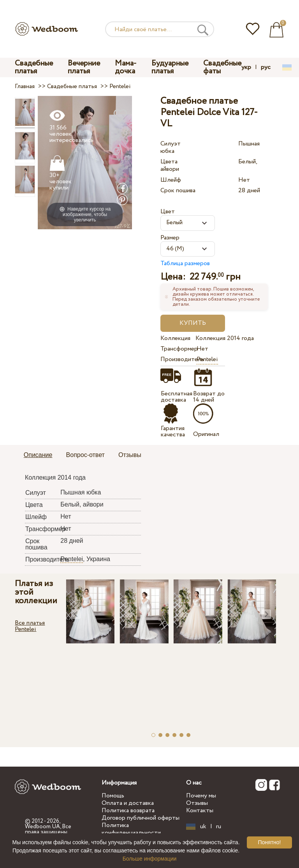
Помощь (113, 796)
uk (203, 827)
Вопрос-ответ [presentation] (85, 455)
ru (219, 827)
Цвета (169, 162)
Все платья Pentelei (30, 626)
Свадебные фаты (222, 67)
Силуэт (171, 144)
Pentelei (207, 359)
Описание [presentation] (38, 455)
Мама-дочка (126, 67)
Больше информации (150, 859)
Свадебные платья (34, 67)
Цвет (168, 212)
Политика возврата (128, 810)
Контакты (200, 810)
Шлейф (171, 180)
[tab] (38, 455)
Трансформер (177, 349)
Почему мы (201, 796)
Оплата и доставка (128, 803)
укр (246, 67)
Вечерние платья (84, 67)
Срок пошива (178, 190)
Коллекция (175, 338)
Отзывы (197, 803)
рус (266, 67)
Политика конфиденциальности (131, 829)
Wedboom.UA (42, 827)
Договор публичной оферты (141, 818)
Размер (170, 238)
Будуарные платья (170, 67)
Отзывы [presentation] (130, 455)
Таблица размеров (185, 263)
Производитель (177, 359)
